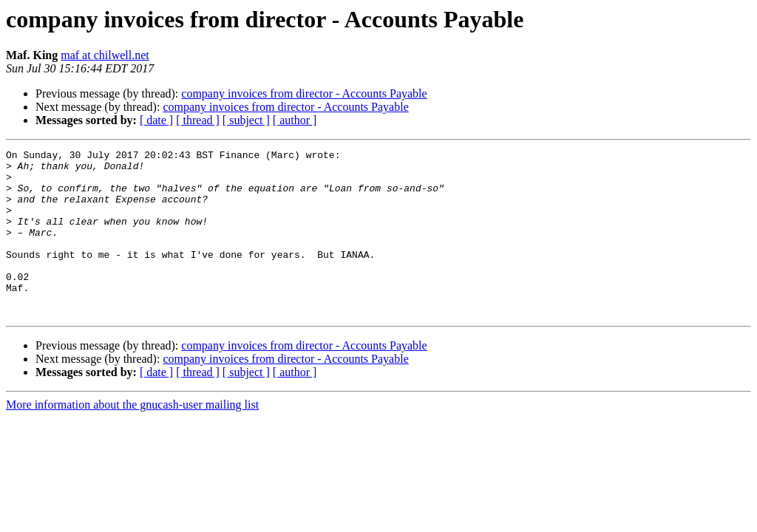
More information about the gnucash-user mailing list (132, 438)
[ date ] (156, 120)
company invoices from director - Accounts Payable (304, 93)
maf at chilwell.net (105, 55)
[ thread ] (198, 120)
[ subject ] (246, 120)
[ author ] (295, 120)
